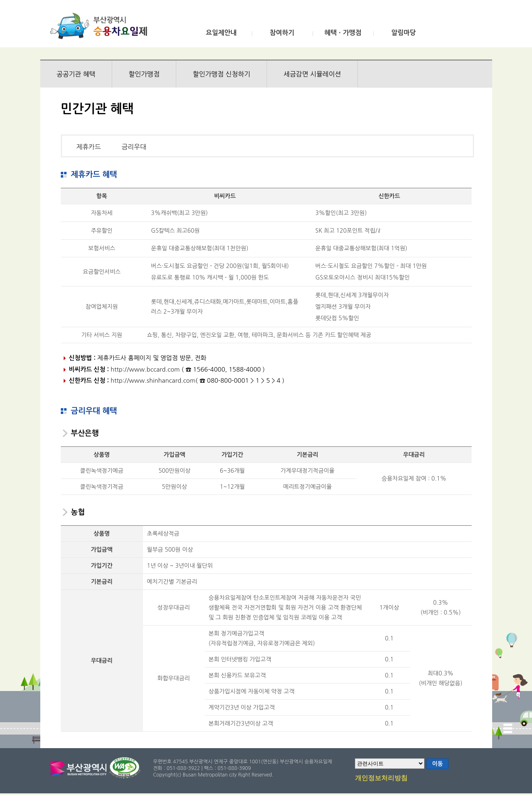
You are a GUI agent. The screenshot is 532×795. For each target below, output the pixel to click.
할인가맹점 (144, 74)
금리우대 (134, 147)
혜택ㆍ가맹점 (343, 33)
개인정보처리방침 (381, 779)
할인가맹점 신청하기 (221, 74)
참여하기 (282, 33)
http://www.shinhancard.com (153, 380)
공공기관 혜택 (76, 74)
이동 (438, 764)
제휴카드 (89, 147)
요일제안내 (221, 33)
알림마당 (403, 33)
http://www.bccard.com (145, 369)
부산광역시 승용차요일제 (101, 26)
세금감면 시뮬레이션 (312, 74)
